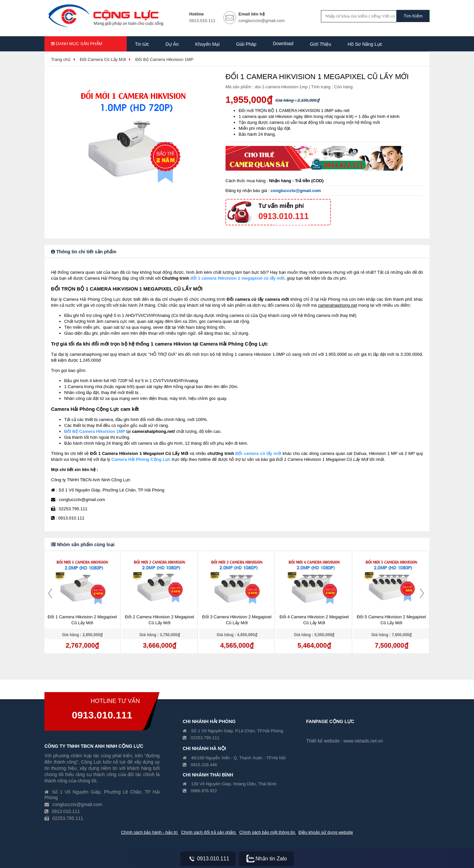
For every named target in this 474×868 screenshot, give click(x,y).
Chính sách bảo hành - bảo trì (150, 832)
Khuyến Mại (207, 44)
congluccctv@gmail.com (296, 191)
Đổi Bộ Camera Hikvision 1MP (164, 59)
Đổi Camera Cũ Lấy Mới (103, 59)
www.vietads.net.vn (363, 741)
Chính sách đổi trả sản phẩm (209, 832)
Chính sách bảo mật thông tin (268, 832)
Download (283, 43)
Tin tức (142, 44)
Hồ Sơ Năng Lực (365, 44)
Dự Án (172, 44)
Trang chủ (61, 59)
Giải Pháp (246, 44)
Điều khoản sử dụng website (326, 832)
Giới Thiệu (320, 44)
